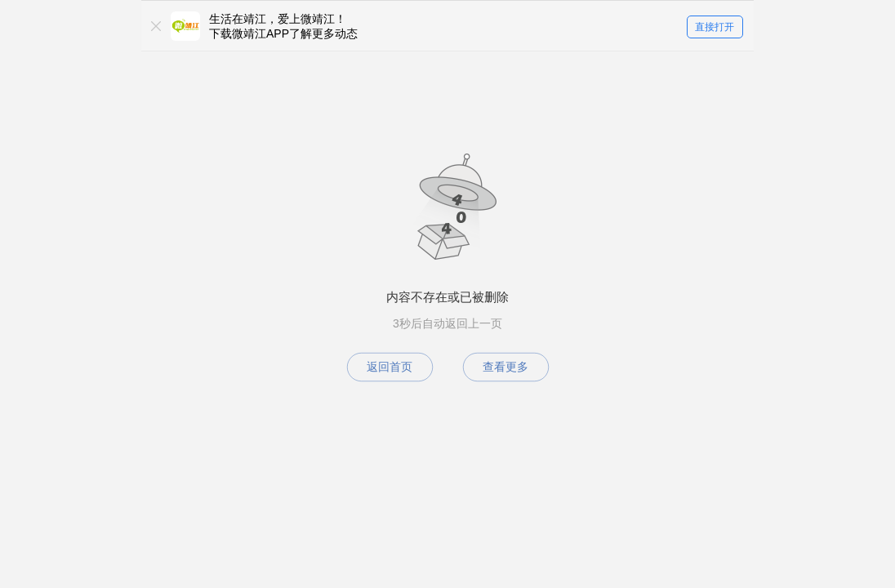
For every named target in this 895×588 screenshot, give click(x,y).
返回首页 (390, 367)
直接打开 (715, 27)
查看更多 (505, 367)
